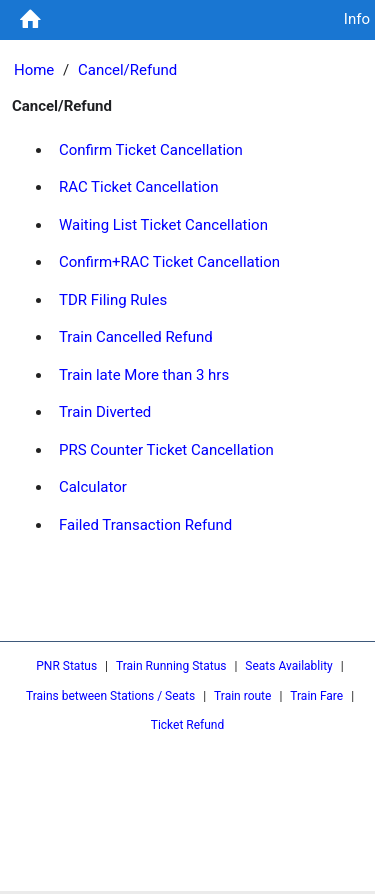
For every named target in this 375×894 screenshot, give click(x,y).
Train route (242, 696)
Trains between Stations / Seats (110, 696)
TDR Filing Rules (113, 300)
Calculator (93, 487)
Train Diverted (105, 412)
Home (34, 70)
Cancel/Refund (127, 70)
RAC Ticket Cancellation (139, 187)
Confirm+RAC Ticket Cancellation (169, 262)
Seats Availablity (288, 666)
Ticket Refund (188, 725)
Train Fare (316, 696)
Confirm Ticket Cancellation (151, 150)
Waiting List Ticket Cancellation (163, 225)
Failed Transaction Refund (145, 525)
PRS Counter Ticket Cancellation (166, 450)
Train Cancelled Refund (136, 337)
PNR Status (66, 666)
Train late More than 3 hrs (144, 375)
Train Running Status (171, 666)
